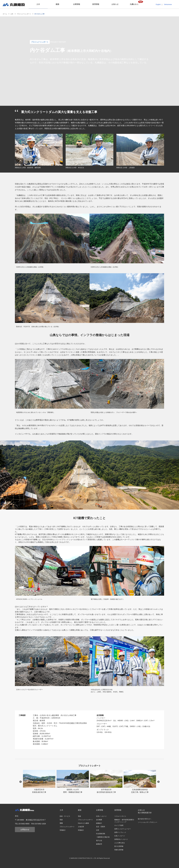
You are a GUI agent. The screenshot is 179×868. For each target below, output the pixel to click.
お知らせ (115, 4)
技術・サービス (65, 816)
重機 (61, 823)
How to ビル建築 (83, 823)
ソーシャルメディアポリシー (148, 822)
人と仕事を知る (120, 843)
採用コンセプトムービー (123, 829)
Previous (21, 782)
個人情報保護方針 (145, 813)
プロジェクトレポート (24, 14)
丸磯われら (134, 4)
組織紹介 (99, 823)
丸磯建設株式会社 (14, 5)
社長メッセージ (101, 816)
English (158, 4)
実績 (61, 820)
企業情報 (77, 4)
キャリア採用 (119, 825)
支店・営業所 (101, 827)
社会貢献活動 (101, 834)
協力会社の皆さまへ (145, 819)
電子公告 (99, 841)
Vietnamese (168, 4)
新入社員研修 (119, 846)
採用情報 (96, 4)
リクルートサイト (120, 816)
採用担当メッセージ (121, 839)
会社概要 (99, 820)
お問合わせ (25, 830)
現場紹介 (63, 830)
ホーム (5, 14)
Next (158, 782)
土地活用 (81, 827)
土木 (38, 4)
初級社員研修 (119, 850)
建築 (57, 4)
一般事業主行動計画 (103, 837)
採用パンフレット (120, 832)
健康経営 (99, 844)
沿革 (98, 830)
